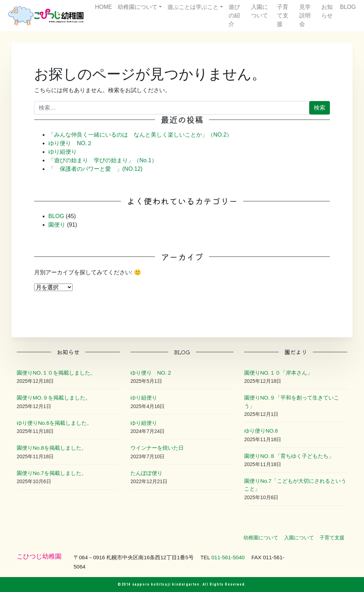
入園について (259, 11)
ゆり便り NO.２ (70, 143)
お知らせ (327, 11)
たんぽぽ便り (146, 473)
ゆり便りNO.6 (261, 431)
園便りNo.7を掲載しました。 (52, 473)
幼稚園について (138, 7)
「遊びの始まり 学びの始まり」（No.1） (103, 160)
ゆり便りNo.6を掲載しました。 (54, 423)
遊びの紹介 (234, 15)
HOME (103, 7)
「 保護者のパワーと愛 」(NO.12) (95, 169)
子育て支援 (283, 15)
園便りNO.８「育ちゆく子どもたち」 (289, 456)
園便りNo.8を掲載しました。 (52, 448)
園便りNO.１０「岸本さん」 (278, 373)
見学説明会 (305, 15)
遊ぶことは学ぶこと (193, 7)
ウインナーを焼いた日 (157, 448)
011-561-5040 (228, 557)
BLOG (348, 7)
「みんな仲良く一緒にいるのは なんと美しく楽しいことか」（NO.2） (140, 135)
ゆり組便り (63, 152)
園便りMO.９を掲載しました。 (54, 398)
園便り (57, 225)
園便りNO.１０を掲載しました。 (56, 373)
